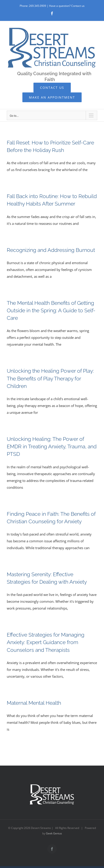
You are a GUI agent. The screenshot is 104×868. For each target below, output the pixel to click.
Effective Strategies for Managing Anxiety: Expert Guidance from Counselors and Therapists (46, 642)
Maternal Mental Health (34, 703)
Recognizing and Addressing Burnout (51, 250)
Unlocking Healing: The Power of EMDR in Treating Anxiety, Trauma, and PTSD (52, 446)
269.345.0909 (38, 6)
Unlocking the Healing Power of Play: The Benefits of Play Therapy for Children (50, 378)
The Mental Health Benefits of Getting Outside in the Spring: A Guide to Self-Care (51, 310)
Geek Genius (54, 833)
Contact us (78, 6)
